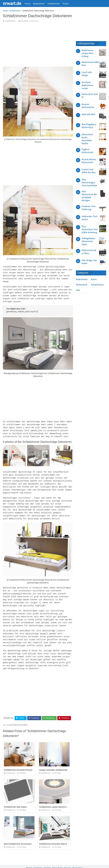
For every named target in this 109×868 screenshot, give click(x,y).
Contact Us (38, 859)
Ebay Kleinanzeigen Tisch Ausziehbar (89, 183)
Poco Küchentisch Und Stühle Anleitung (90, 229)
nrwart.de (12, 3)
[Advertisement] (38, 45)
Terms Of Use (57, 859)
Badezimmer (39, 4)
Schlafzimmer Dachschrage (17, 717)
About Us (67, 859)
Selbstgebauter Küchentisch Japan (88, 241)
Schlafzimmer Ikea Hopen (15, 798)
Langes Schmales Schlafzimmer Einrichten (58, 761)
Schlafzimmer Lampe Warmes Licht (55, 798)
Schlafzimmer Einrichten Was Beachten (56, 835)
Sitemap (29, 859)
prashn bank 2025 (66, 863)
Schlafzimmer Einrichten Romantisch (20, 761)
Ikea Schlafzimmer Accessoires (18, 835)
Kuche (66, 4)
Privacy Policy (78, 859)
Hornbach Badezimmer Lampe (88, 85)
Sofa (78, 290)
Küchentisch (82, 285)
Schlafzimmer (54, 4)
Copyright (47, 859)
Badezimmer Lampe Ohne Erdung (88, 53)
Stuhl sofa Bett (88, 114)
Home (28, 4)
